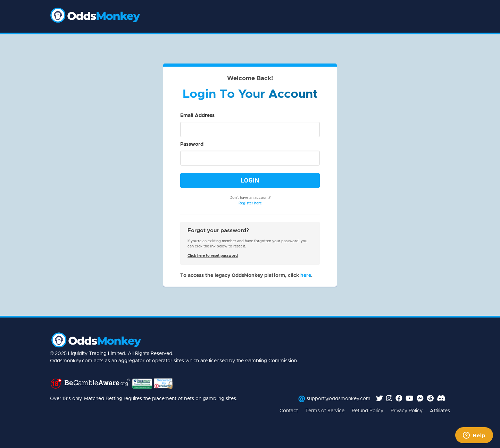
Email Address (197, 116)
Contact (289, 411)
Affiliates (440, 411)
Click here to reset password (213, 256)
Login (250, 180)
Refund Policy (368, 411)
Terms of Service (325, 411)
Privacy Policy (407, 411)
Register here (250, 203)
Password (192, 144)
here (306, 276)
